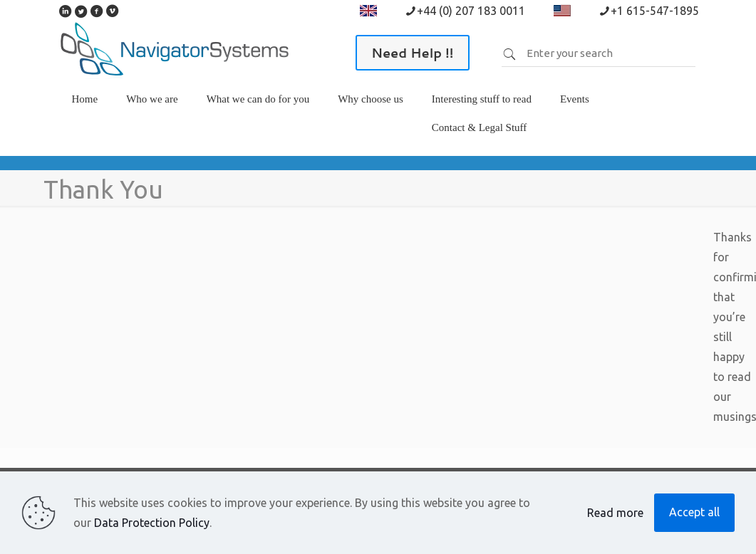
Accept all (694, 512)
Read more (615, 513)
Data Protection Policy (152, 523)
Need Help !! (413, 53)
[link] (152, 120)
